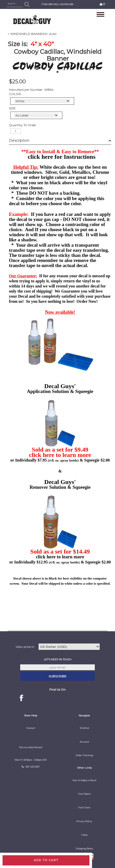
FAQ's (84, 835)
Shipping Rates (84, 849)
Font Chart (84, 808)
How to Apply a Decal (84, 780)
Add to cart (46, 860)
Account (84, 742)
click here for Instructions (61, 157)
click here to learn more (60, 455)
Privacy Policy (84, 821)
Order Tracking (84, 755)
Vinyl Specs (84, 794)
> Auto (51, 34)
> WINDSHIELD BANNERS (27, 34)
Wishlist (84, 728)
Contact (31, 728)
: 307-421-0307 (32, 767)
